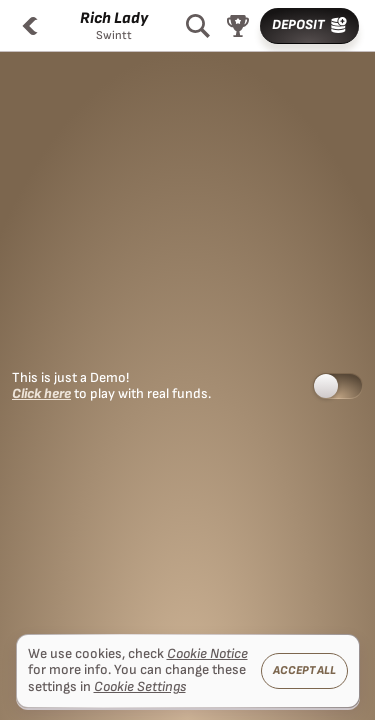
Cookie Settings (140, 687)
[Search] (198, 26)
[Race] (238, 26)
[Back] (30, 26)
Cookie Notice (207, 654)
